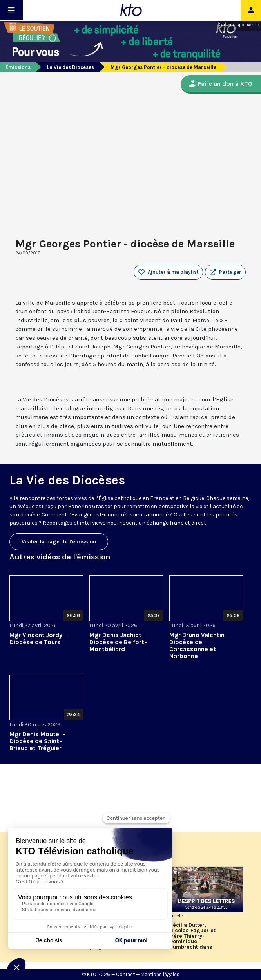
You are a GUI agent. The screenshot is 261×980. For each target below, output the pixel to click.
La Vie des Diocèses (71, 67)
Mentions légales (160, 974)
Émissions (18, 67)
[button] (225, 272)
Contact (125, 974)
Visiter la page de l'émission (59, 542)
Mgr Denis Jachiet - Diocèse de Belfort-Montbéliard (118, 642)
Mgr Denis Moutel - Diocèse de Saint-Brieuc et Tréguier (37, 741)
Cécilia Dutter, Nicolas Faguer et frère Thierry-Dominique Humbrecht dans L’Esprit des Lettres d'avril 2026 (195, 936)
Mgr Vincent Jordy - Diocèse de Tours (38, 638)
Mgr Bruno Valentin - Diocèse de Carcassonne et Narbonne (199, 645)
